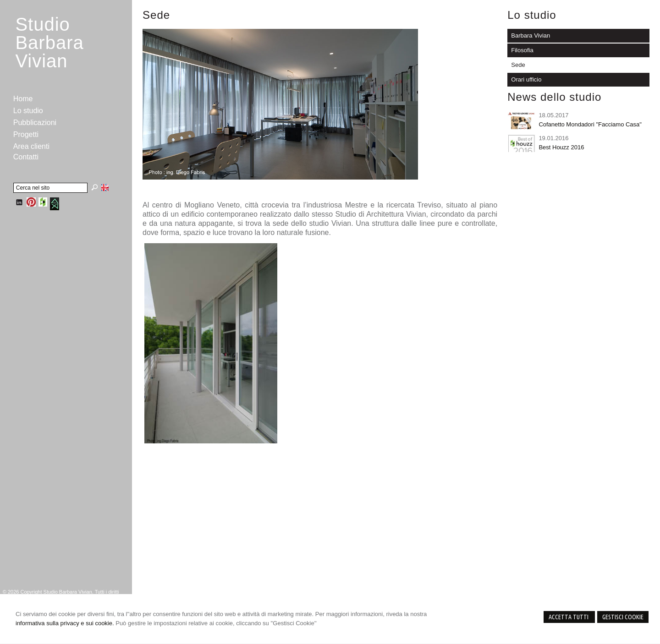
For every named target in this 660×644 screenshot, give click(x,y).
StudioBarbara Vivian (49, 43)
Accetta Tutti (569, 617)
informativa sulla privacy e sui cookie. (65, 623)
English (105, 187)
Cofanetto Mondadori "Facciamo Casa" (590, 124)
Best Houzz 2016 (561, 147)
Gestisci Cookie (623, 617)
